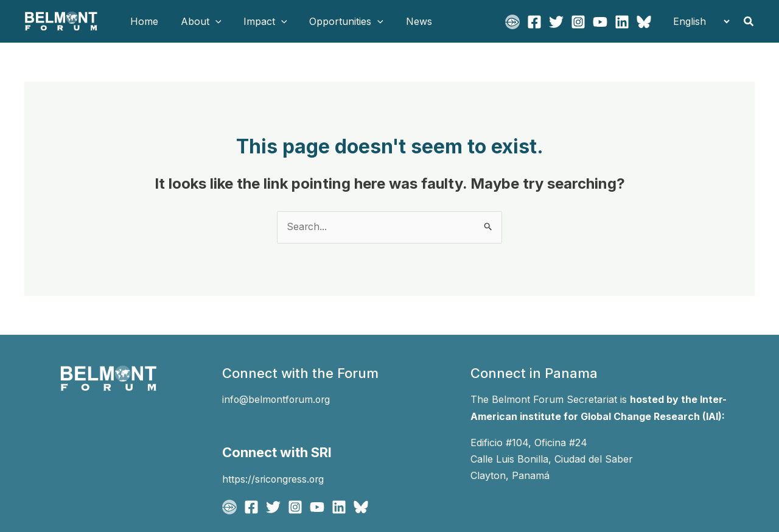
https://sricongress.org (274, 478)
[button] (211, 21)
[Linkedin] (622, 22)
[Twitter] (556, 22)
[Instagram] (578, 22)
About (197, 21)
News (406, 21)
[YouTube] (600, 22)
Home (143, 21)
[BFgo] (512, 22)
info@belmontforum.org (278, 400)
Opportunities (337, 21)
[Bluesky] (644, 22)
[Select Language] (697, 21)
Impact (259, 21)
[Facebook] (534, 22)
